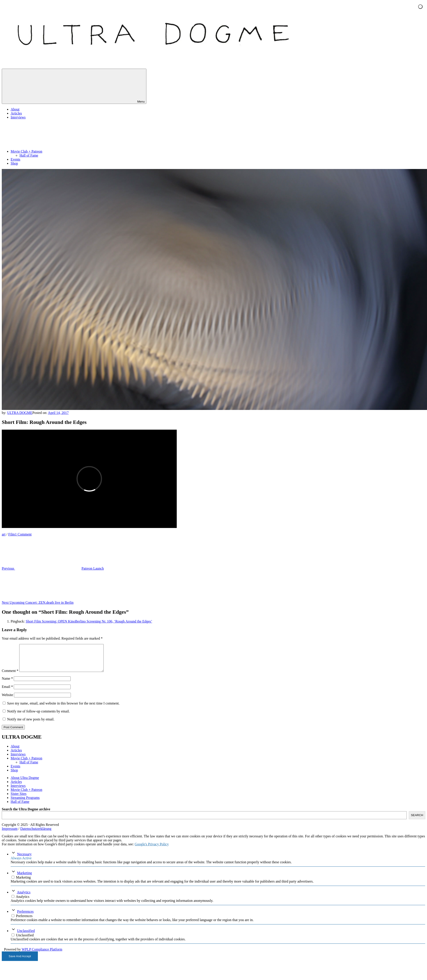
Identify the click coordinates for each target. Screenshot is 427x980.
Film (12, 534)
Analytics (24, 898)
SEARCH (417, 820)
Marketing (24, 878)
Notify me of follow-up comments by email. (38, 717)
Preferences (25, 917)
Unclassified (26, 936)
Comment (10, 676)
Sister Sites (19, 799)
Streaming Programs (25, 803)
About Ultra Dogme (25, 783)
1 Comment (23, 534)
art (4, 534)
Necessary (24, 859)
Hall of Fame (29, 155)
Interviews (18, 117)
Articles (16, 113)
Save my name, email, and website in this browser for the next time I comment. (63, 709)
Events (16, 159)
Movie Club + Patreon (60, 151)
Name (7, 684)
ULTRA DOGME (20, 413)
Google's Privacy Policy (152, 849)
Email (7, 692)
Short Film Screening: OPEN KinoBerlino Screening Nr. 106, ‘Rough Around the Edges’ (89, 621)
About (15, 109)
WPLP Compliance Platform (42, 955)
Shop (14, 163)
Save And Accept (20, 962)
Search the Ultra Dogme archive (26, 814)
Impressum (10, 834)
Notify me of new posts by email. (31, 725)
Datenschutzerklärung (36, 834)
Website (7, 700)
